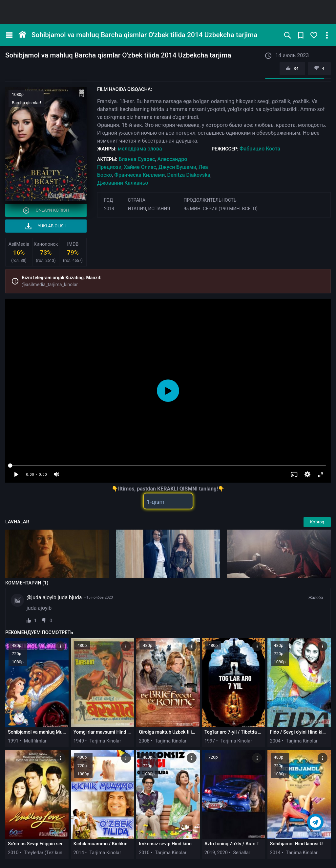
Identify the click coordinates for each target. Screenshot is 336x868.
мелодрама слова (140, 149)
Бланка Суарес (137, 159)
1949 (79, 741)
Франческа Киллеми (139, 175)
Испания (159, 209)
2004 (275, 741)
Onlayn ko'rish (46, 210)
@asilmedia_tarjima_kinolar (50, 285)
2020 (222, 853)
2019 (210, 853)
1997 (210, 741)
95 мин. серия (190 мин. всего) (221, 209)
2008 (144, 741)
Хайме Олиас (140, 167)
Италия (137, 209)
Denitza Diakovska (189, 175)
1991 (13, 741)
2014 (109, 209)
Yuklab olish (46, 226)
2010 (13, 853)
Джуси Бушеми (177, 167)
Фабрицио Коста (260, 149)
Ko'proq (317, 522)
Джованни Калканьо (123, 183)
